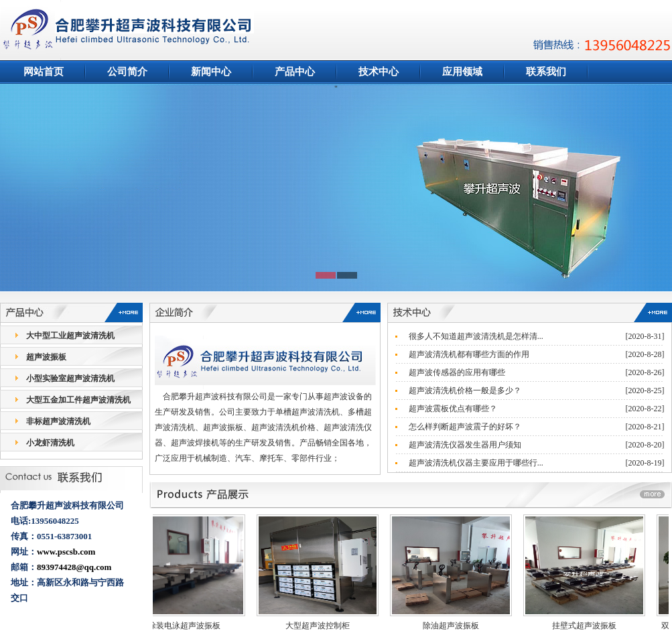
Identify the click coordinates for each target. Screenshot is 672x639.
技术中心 (379, 72)
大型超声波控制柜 (322, 626)
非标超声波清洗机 (58, 421)
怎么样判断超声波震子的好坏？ (465, 427)
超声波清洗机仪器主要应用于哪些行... (476, 463)
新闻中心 (211, 72)
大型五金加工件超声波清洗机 (78, 400)
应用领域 (462, 72)
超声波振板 (46, 357)
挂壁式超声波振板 (589, 626)
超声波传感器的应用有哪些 (457, 372)
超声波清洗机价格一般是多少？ (465, 390)
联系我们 (546, 72)
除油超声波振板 (456, 626)
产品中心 (295, 72)
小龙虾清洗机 (50, 443)
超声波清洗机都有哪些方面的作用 (469, 354)
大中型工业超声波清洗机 (70, 336)
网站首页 (44, 72)
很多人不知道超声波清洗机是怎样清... (476, 336)
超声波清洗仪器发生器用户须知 (465, 445)
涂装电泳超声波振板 (189, 626)
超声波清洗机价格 (283, 427)
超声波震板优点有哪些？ (453, 409)
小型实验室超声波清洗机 (70, 378)
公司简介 (127, 72)
